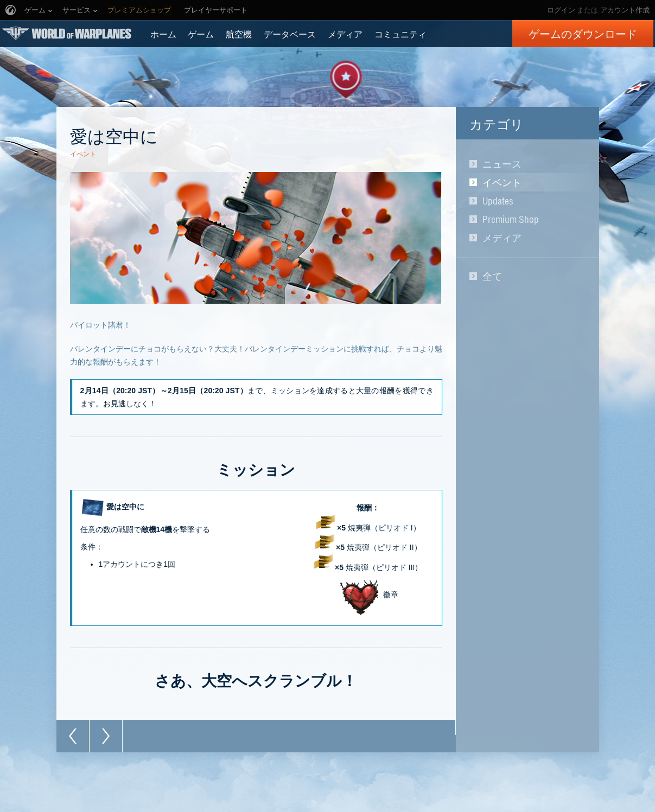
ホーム (163, 34)
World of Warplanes (67, 33)
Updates (498, 201)
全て (492, 276)
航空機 (239, 34)
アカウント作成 (625, 10)
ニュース (502, 164)
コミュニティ (400, 34)
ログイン (561, 10)
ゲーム (201, 34)
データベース (290, 34)
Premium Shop (511, 219)
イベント (502, 182)
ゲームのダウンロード (583, 34)
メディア (345, 34)
